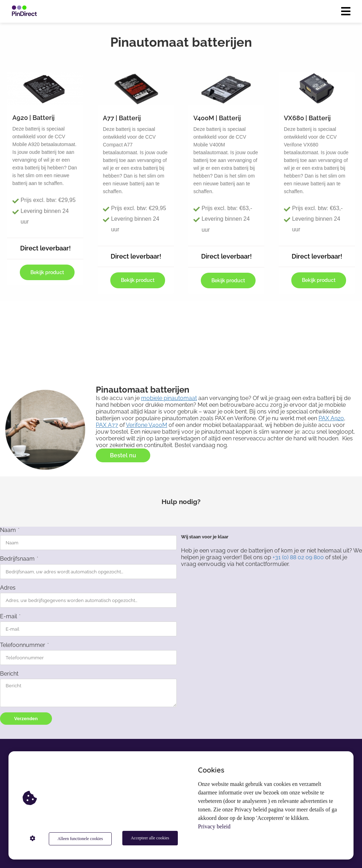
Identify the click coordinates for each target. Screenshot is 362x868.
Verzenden (26, 719)
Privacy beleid (214, 828)
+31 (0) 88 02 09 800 (298, 557)
